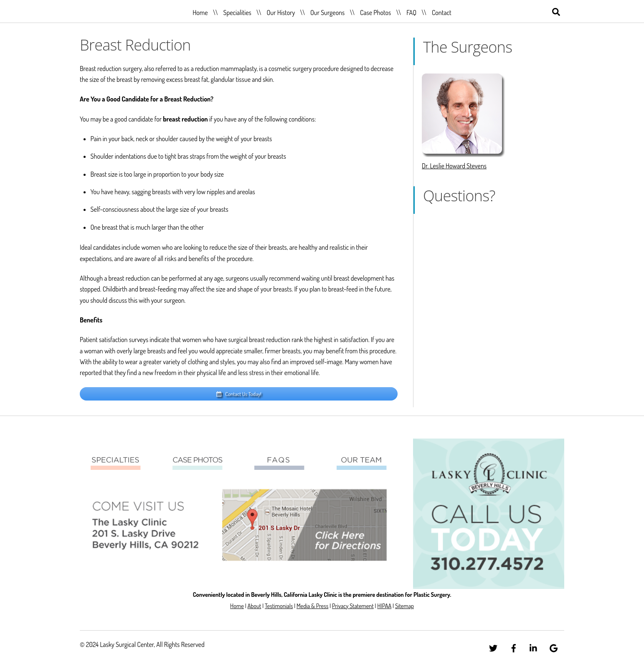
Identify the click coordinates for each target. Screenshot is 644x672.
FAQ (411, 13)
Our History (281, 13)
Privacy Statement (353, 606)
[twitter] (493, 647)
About (254, 606)
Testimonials (279, 606)
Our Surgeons (327, 13)
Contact (442, 13)
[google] (554, 647)
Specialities (237, 13)
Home (200, 13)
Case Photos (375, 13)
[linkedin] (534, 647)
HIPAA (384, 606)
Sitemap (404, 606)
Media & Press (312, 606)
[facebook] (514, 647)
